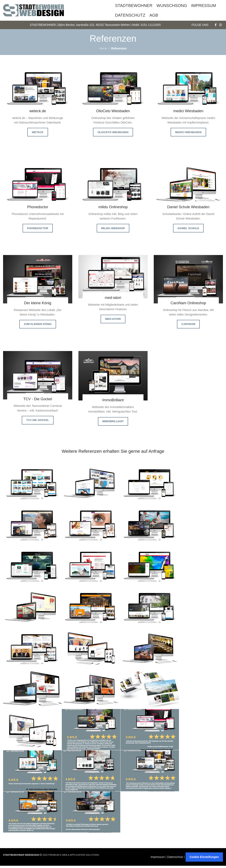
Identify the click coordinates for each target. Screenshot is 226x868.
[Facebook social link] (216, 26)
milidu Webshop (113, 230)
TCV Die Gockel (38, 422)
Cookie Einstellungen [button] (204, 859)
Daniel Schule (188, 230)
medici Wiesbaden (188, 134)
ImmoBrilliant (113, 423)
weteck (38, 134)
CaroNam (188, 326)
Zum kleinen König (38, 326)
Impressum (158, 859)
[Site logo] (34, 10)
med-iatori (113, 321)
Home (103, 51)
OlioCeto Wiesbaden (113, 134)
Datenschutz (175, 859)
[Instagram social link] (220, 26)
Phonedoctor (38, 230)
